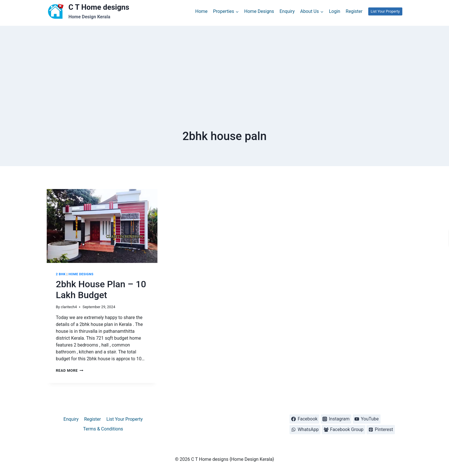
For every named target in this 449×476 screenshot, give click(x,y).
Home (201, 11)
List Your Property (385, 11)
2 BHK (61, 274)
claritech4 (69, 307)
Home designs (81, 274)
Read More (70, 370)
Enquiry (287, 11)
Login (335, 11)
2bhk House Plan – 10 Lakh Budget (101, 290)
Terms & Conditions (103, 429)
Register (354, 11)
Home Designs (259, 11)
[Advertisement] (224, 66)
